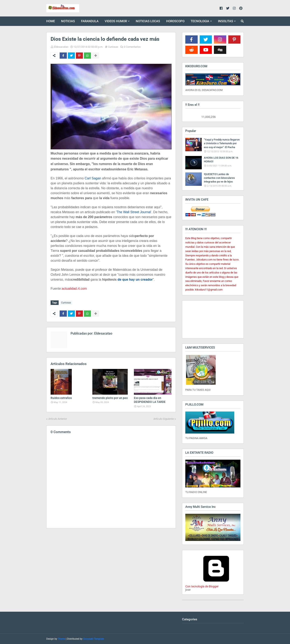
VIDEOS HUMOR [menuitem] (116, 21)
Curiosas (113, 47)
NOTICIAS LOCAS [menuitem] (148, 21)
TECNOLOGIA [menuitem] (200, 21)
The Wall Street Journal (134, 212)
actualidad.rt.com (74, 289)
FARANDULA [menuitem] (90, 21)
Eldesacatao (61, 47)
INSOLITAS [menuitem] (226, 21)
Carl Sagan (93, 178)
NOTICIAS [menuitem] (68, 21)
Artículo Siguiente (164, 418)
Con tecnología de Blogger (216, 585)
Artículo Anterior (58, 418)
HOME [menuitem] (51, 21)
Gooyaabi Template (93, 639)
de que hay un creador (135, 280)
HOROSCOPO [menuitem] (175, 21)
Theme (61, 639)
